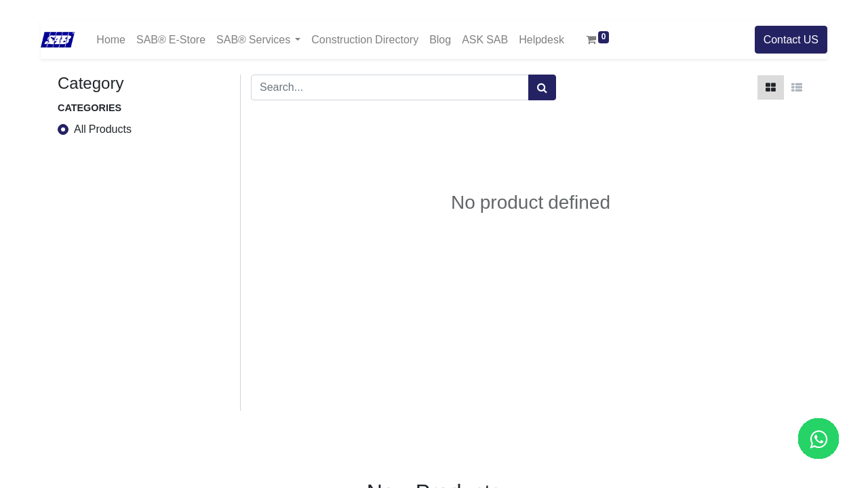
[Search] (542, 87)
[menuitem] (111, 40)
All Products (103, 129)
